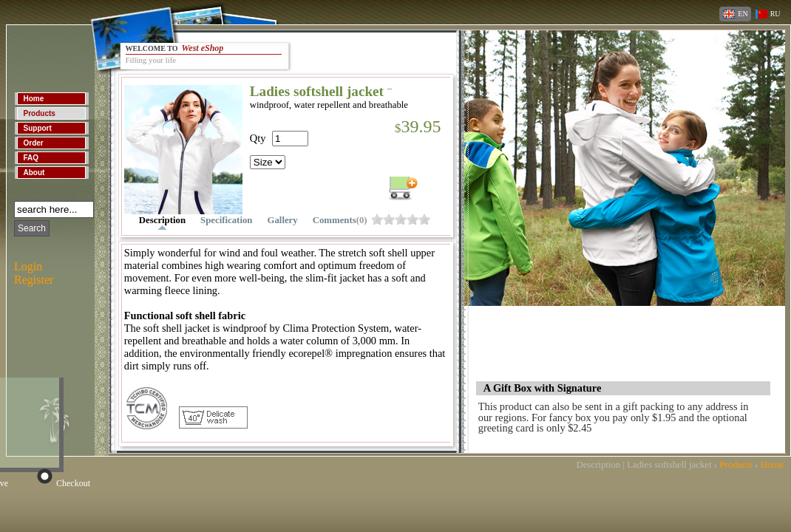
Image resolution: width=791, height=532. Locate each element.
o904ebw (413, 219)
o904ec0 (424, 219)
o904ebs (401, 219)
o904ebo (389, 219)
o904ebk (377, 219)
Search (32, 228)
